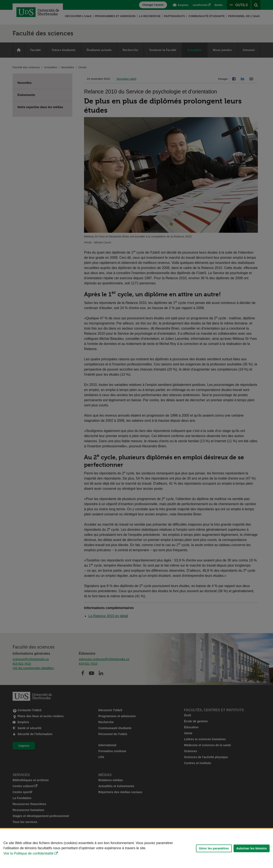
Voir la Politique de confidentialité (28, 853)
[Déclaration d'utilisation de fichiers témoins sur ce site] (136, 848)
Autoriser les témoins (252, 848)
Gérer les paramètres (214, 848)
